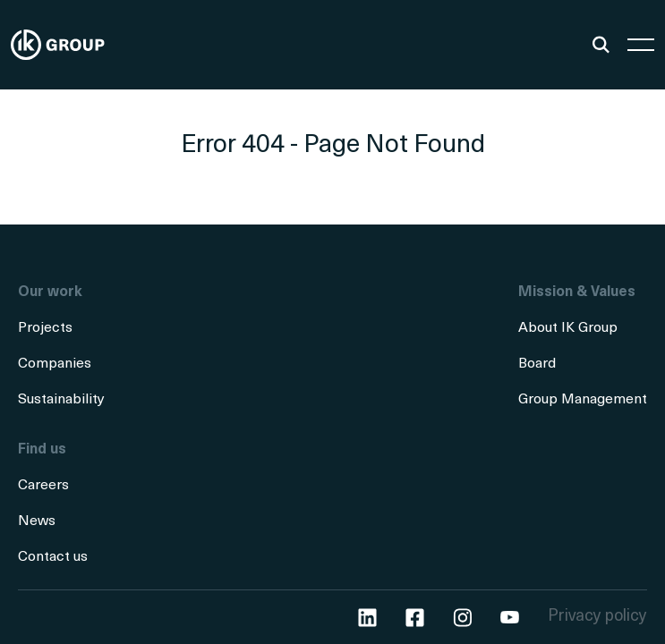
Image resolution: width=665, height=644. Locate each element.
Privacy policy (597, 617)
